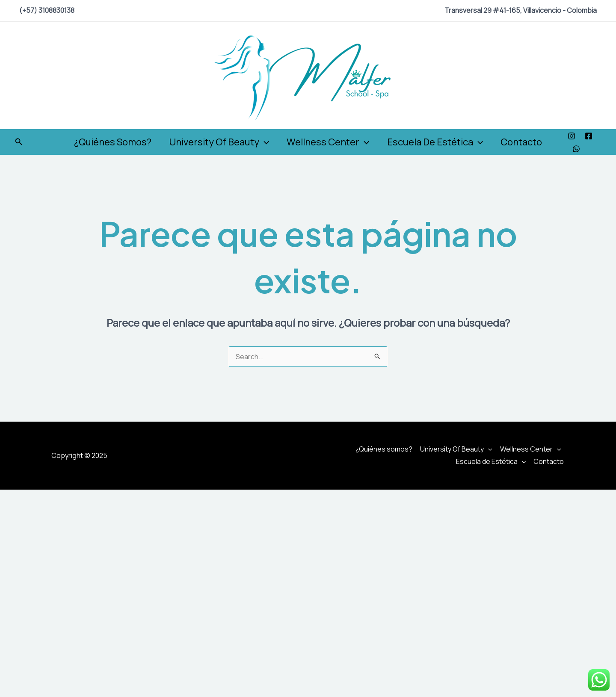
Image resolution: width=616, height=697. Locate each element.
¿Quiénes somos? (110, 142)
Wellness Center (328, 142)
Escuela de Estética (436, 142)
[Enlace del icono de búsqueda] (19, 142)
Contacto (524, 142)
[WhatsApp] (580, 149)
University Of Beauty (218, 142)
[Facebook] (592, 136)
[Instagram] (575, 136)
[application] (263, 142)
